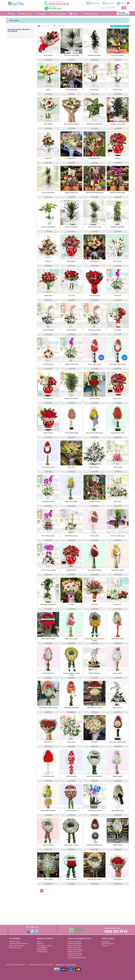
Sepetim (123, 3)
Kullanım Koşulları (14, 941)
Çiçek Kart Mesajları (108, 943)
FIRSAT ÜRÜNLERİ (90, 14)
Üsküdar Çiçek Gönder (74, 956)
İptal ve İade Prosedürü (16, 946)
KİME (11, 14)
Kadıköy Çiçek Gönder (74, 952)
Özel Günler (105, 946)
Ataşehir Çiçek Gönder (74, 943)
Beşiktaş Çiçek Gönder (75, 946)
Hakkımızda (40, 943)
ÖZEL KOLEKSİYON (57, 14)
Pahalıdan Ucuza (59, 26)
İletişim (39, 941)
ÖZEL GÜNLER (25, 14)
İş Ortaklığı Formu (42, 952)
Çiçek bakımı (105, 941)
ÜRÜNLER (40, 14)
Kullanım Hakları (71, 965)
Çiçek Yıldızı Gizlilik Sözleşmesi (19, 943)
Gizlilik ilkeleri (60, 965)
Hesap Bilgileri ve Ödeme (45, 946)
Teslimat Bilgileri (42, 950)
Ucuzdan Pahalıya (44, 26)
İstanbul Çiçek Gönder (74, 941)
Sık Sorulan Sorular (15, 948)
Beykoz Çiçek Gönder (74, 948)
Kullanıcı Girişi (95, 3)
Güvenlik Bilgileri (42, 948)
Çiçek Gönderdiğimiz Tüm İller (77, 958)
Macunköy (14, 20)
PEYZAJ (74, 14)
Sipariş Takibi (110, 3)
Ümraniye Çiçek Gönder (75, 954)
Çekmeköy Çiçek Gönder (75, 950)
